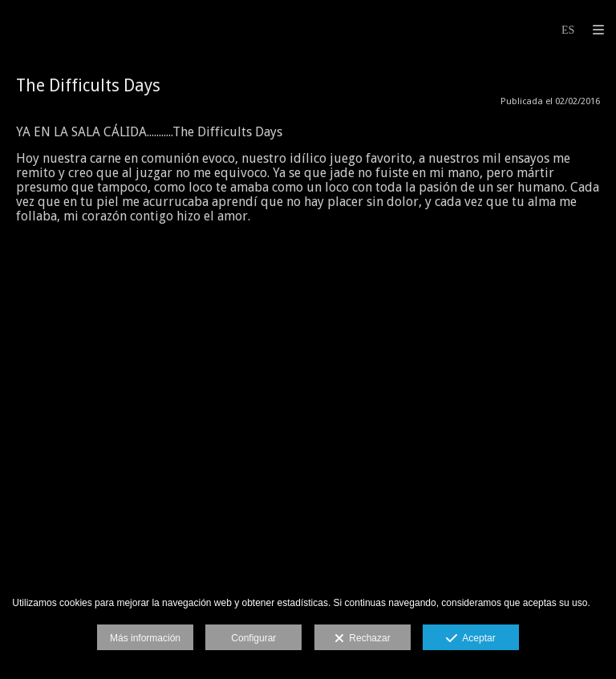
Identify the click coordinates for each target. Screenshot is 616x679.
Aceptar (470, 639)
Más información (145, 638)
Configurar (253, 638)
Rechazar (363, 639)
